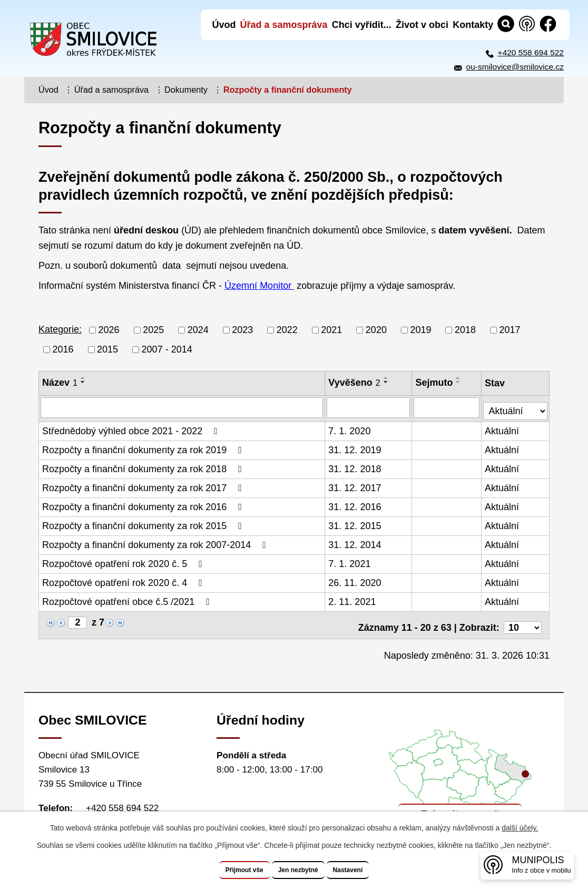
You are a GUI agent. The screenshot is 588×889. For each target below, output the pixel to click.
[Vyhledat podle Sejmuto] (448, 407)
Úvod (48, 90)
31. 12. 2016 (356, 504)
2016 (63, 349)
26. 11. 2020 (356, 580)
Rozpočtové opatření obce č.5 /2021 (128, 599)
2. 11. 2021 (353, 599)
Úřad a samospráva (111, 90)
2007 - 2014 (167, 349)
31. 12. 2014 (356, 542)
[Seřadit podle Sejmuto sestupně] (459, 382)
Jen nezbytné (299, 870)
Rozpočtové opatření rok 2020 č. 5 (124, 561)
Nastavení (364, 870)
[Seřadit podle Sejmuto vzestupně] (459, 378)
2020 (376, 330)
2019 (420, 330)
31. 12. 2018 (356, 466)
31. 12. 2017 (356, 485)
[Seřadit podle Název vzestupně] (83, 378)
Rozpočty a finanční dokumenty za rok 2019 (144, 447)
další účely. (520, 828)
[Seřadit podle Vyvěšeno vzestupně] (387, 378)
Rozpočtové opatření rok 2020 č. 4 (124, 580)
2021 (331, 330)
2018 (465, 330)
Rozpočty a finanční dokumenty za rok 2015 (144, 523)
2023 (242, 330)
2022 (287, 330)
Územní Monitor (259, 286)
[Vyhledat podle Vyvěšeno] (369, 407)
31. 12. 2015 (356, 523)
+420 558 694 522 (531, 52)
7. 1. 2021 (350, 561)
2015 (107, 349)
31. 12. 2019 (356, 447)
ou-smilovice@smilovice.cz (515, 67)
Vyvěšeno (355, 383)
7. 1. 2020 (350, 428)
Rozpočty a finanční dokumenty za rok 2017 (144, 485)
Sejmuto (435, 383)
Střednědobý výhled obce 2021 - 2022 (132, 428)
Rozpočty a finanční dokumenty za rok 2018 (144, 466)
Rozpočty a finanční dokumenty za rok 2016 (144, 504)
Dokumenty (186, 90)
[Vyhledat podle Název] (182, 407)
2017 (510, 330)
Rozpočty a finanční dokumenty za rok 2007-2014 (156, 542)
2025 (153, 330)
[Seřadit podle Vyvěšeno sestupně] (387, 382)
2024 (198, 330)
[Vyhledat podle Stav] (516, 406)
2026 (109, 330)
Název (60, 383)
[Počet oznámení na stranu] (523, 620)
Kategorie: (60, 329)
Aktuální (503, 428)
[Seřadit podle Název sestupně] (83, 382)
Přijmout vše (229, 870)
